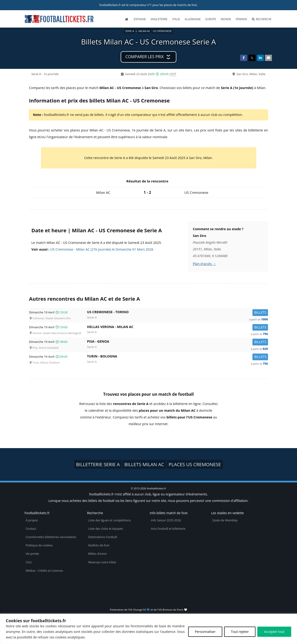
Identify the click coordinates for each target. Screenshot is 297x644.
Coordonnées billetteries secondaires (51, 537)
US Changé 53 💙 (139, 610)
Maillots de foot (99, 545)
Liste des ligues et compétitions (109, 520)
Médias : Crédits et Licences (44, 571)
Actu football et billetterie (168, 529)
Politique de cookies (39, 545)
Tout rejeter (240, 632)
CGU (29, 562)
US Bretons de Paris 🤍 (173, 610)
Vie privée (32, 554)
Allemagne (193, 19)
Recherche (261, 19)
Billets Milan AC (144, 464)
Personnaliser (205, 632)
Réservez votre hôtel (102, 562)
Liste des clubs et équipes (106, 529)
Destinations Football (103, 537)
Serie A (130, 31)
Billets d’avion (97, 554)
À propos (32, 520)
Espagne (140, 19)
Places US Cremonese (195, 464)
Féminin (241, 19)
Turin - (178, 357)
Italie (176, 19)
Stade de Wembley (225, 520)
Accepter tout (274, 632)
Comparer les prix (145, 57)
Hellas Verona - (178, 328)
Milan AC (144, 31)
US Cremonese (162, 31)
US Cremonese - (178, 313)
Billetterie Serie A (98, 464)
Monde (226, 19)
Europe (211, 19)
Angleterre (159, 19)
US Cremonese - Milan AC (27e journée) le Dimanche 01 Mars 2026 (102, 249)
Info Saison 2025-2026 (166, 520)
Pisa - (178, 342)
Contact (31, 529)
